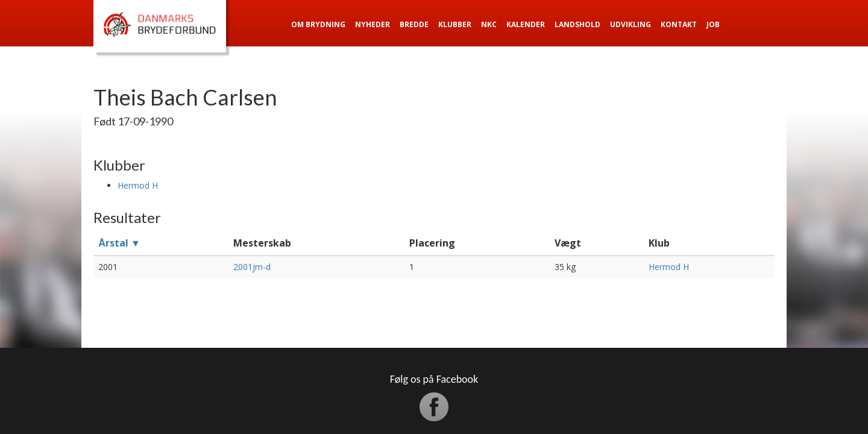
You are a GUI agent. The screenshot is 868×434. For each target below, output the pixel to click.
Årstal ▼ (119, 243)
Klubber (455, 24)
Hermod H (138, 185)
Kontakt (679, 24)
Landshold (577, 24)
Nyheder (373, 24)
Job (713, 24)
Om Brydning (318, 24)
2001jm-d (252, 267)
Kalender (526, 24)
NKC (489, 24)
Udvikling (631, 24)
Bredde (414, 24)
